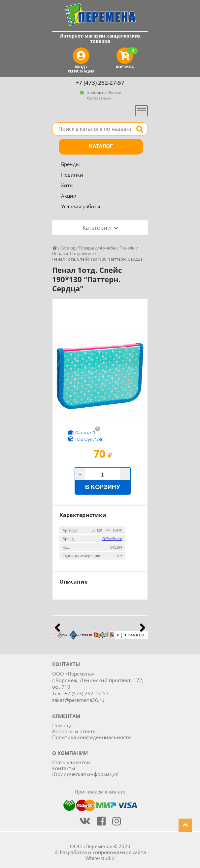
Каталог (101, 147)
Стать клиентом (71, 762)
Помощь (62, 725)
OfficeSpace (112, 539)
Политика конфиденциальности (92, 737)
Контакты (64, 768)
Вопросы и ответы (74, 731)
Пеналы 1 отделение (73, 253)
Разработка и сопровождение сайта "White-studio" (103, 855)
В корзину (103, 488)
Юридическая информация (85, 774)
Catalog (68, 248)
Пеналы (127, 248)
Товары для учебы (97, 248)
